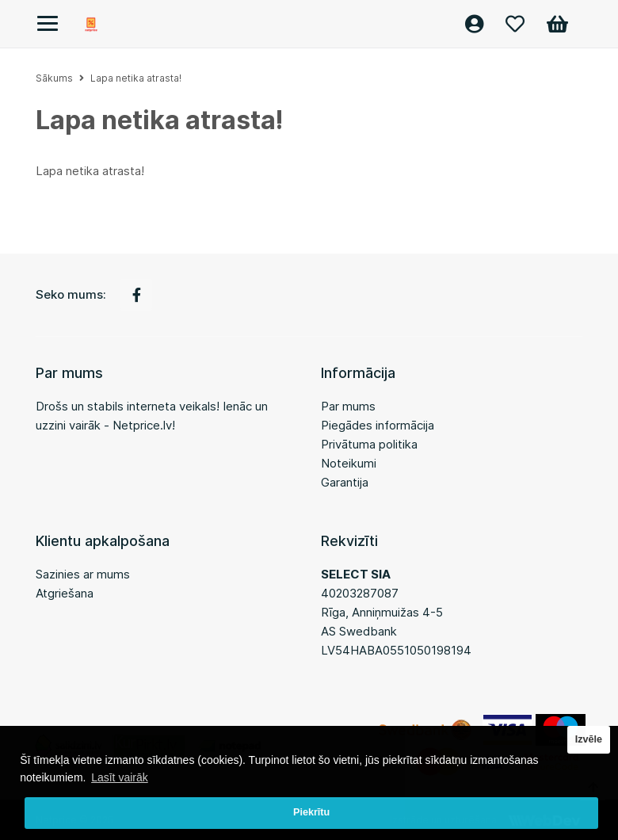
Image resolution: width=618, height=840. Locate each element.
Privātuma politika (369, 444)
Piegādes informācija (378, 425)
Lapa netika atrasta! (136, 78)
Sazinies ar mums (83, 574)
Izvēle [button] (589, 739)
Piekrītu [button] (311, 812)
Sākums (54, 78)
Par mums (348, 406)
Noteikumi (349, 463)
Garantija (345, 482)
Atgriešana (65, 593)
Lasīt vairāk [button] (120, 777)
